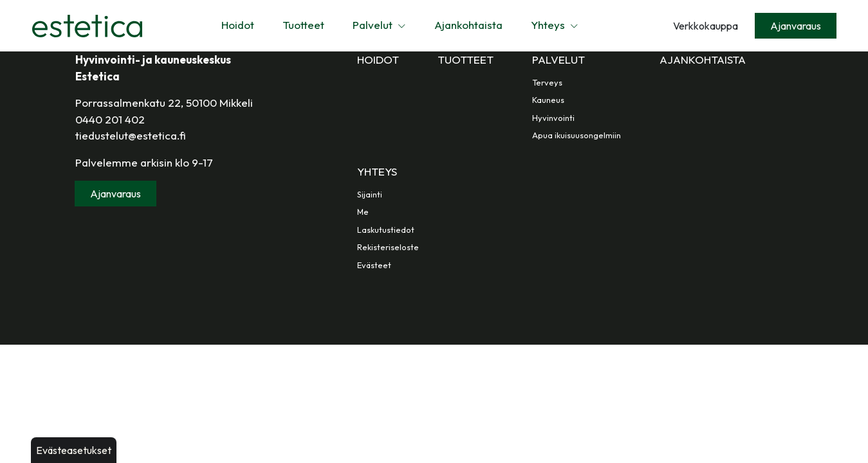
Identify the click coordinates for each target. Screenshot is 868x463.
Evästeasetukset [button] (74, 450)
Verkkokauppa (706, 26)
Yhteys (555, 25)
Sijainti (370, 194)
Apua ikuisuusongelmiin (577, 135)
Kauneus (548, 100)
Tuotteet (303, 25)
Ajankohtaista (468, 25)
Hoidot (238, 25)
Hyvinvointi (553, 118)
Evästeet (374, 265)
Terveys (547, 82)
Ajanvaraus (796, 26)
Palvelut (379, 25)
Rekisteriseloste (388, 247)
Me (363, 212)
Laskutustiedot (386, 230)
